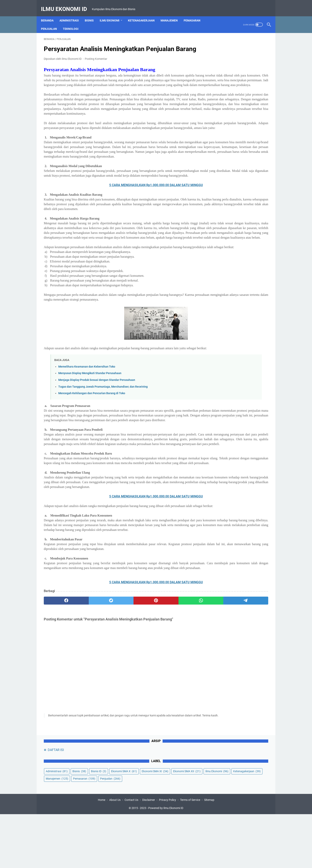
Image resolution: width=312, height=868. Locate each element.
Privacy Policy (168, 854)
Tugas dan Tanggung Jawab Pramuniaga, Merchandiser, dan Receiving (103, 454)
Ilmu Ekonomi (112, 14)
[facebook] (59, 706)
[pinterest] (119, 706)
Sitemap (209, 854)
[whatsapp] (149, 706)
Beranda (50, 14)
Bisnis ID (218, 73)
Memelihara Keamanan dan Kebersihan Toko (87, 434)
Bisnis (92, 14)
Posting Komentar (96, 64)
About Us (115, 854)
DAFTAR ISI (221, 44)
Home (102, 854)
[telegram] (179, 706)
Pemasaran (195, 14)
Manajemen (172, 14)
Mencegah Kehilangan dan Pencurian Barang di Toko (92, 461)
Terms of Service (190, 854)
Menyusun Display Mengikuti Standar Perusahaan (90, 441)
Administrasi (72, 14)
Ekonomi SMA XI (224, 80)
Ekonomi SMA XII (224, 87)
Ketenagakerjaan (144, 14)
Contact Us (131, 854)
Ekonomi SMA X (244, 73)
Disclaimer (149, 854)
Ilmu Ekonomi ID (67, 5)
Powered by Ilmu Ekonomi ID (166, 862)
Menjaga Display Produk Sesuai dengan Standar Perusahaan (97, 448)
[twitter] (89, 706)
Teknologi (73, 22)
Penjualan (52, 22)
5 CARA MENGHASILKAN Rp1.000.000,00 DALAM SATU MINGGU (119, 229)
